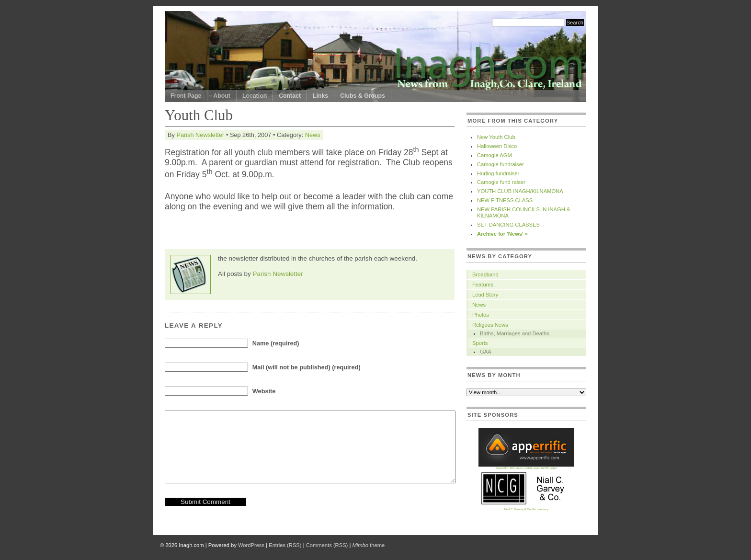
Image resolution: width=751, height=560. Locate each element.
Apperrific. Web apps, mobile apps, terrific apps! (526, 467)
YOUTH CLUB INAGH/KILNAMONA (520, 191)
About (222, 96)
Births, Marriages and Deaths (515, 333)
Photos (481, 315)
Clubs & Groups (363, 96)
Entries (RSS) (285, 545)
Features (483, 285)
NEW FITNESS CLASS (505, 200)
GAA (486, 352)
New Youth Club (496, 137)
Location (255, 96)
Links (320, 96)
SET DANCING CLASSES (508, 225)
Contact (290, 96)
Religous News (490, 325)
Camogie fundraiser (501, 164)
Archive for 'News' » (502, 234)
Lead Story (485, 295)
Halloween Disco (497, 146)
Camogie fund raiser (501, 182)
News (313, 135)
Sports (480, 343)
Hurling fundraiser (498, 173)
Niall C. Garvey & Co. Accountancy (526, 508)
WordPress (251, 545)
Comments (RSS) (327, 545)
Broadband (485, 274)
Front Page (186, 96)
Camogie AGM (495, 155)
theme (368, 545)
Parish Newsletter (200, 135)
